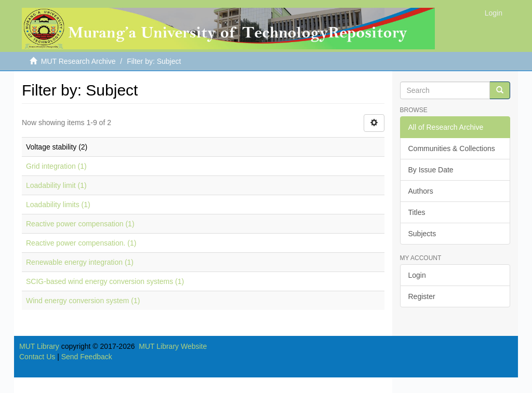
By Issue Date (431, 170)
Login (417, 275)
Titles (417, 212)
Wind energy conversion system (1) (83, 301)
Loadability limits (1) (58, 205)
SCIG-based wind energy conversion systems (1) (105, 281)
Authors (421, 191)
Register (422, 296)
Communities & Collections (452, 148)
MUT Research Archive (78, 61)
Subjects (422, 234)
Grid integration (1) (56, 166)
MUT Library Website (173, 346)
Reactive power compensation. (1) (81, 243)
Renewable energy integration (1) (80, 262)
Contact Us (37, 357)
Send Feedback (87, 357)
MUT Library (39, 346)
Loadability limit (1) (56, 185)
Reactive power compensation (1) (80, 224)
